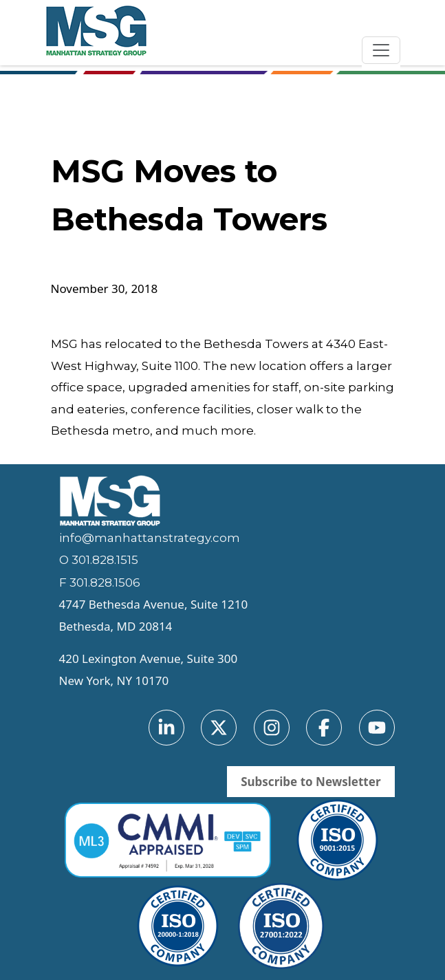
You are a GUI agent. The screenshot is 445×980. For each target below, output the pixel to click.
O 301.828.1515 (99, 560)
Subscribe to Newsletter (311, 782)
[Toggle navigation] (381, 50)
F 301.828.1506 (100, 582)
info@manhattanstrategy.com (150, 538)
